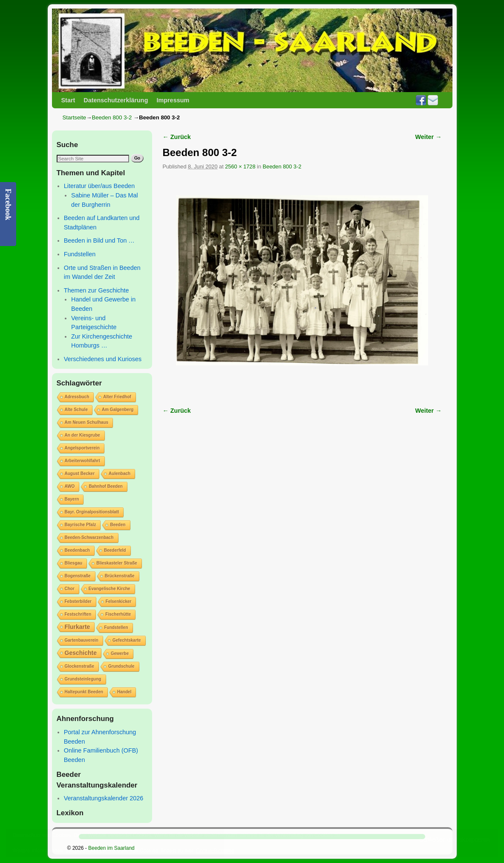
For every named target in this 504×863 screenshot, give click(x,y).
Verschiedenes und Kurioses (103, 359)
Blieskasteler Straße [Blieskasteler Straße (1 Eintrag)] (117, 563)
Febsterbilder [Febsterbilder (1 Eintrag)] (78, 601)
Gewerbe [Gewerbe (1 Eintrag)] (120, 653)
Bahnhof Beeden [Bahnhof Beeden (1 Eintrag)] (105, 486)
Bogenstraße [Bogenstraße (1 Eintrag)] (78, 576)
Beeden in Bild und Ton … (99, 240)
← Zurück (177, 137)
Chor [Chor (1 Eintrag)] (70, 589)
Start (68, 100)
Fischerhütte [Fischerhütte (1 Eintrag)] (118, 614)
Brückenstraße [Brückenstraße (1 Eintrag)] (120, 576)
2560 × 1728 (240, 167)
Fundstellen (80, 254)
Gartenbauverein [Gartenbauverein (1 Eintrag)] (82, 640)
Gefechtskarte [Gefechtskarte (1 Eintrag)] (127, 640)
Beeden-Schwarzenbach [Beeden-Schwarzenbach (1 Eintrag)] (89, 537)
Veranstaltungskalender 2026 (104, 798)
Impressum (173, 100)
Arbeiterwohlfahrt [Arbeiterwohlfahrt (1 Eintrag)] (82, 461)
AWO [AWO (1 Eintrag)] (70, 486)
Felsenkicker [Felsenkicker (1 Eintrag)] (119, 601)
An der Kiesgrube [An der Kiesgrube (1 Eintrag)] (82, 435)
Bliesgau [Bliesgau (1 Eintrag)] (74, 563)
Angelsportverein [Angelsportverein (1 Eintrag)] (82, 448)
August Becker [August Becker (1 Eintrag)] (80, 473)
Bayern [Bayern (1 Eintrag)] (72, 499)
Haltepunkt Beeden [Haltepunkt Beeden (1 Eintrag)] (84, 692)
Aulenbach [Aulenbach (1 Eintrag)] (120, 473)
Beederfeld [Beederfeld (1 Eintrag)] (115, 550)
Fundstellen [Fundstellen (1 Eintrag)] (116, 627)
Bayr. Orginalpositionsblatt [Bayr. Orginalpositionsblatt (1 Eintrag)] (92, 512)
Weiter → (429, 137)
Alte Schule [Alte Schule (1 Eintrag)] (76, 410)
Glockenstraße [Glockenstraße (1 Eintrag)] (79, 666)
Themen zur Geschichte (96, 290)
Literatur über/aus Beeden (99, 186)
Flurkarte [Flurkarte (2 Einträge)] (78, 627)
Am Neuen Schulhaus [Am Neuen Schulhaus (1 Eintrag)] (87, 422)
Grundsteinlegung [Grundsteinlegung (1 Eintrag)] (83, 679)
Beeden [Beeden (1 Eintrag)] (118, 525)
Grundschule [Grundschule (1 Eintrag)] (121, 666)
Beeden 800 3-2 (112, 117)
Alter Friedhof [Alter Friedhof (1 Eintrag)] (117, 397)
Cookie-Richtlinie (215, 851)
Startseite (75, 117)
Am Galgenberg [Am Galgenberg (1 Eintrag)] (118, 410)
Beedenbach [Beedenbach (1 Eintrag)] (77, 550)
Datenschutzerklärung (116, 100)
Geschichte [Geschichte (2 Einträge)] (81, 653)
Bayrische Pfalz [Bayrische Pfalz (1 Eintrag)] (81, 525)
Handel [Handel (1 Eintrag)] (124, 692)
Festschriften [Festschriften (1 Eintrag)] (78, 614)
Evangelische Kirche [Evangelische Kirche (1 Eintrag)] (109, 589)
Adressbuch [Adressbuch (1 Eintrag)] (77, 397)
